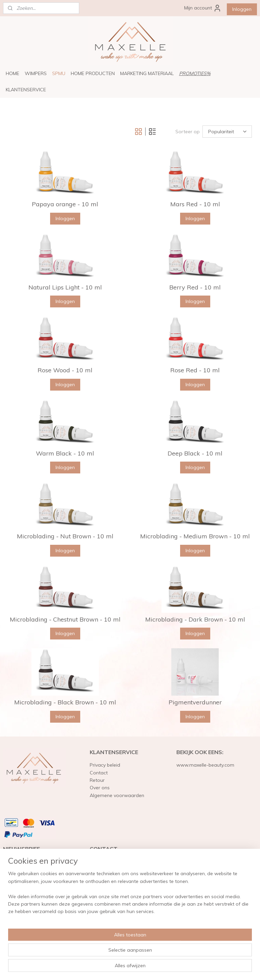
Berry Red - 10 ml (195, 287)
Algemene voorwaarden (117, 795)
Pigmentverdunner (195, 702)
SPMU (59, 73)
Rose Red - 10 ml (195, 370)
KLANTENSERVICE (26, 90)
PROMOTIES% (195, 73)
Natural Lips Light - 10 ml (65, 287)
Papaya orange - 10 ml (65, 204)
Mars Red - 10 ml (195, 204)
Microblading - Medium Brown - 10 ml (195, 536)
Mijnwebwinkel (202, 967)
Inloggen (242, 9)
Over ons (100, 788)
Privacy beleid (105, 765)
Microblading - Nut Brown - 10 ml (65, 536)
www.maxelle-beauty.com (205, 765)
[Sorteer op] (227, 132)
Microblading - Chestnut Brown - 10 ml (65, 620)
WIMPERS (36, 73)
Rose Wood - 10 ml (65, 370)
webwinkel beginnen (148, 967)
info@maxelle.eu (108, 907)
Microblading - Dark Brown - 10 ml (195, 620)
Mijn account (203, 8)
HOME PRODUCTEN (93, 73)
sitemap (112, 967)
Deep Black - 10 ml (195, 453)
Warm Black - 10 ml (65, 453)
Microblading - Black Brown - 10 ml (65, 702)
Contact (99, 773)
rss (125, 967)
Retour (97, 780)
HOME (13, 73)
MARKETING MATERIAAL (147, 73)
